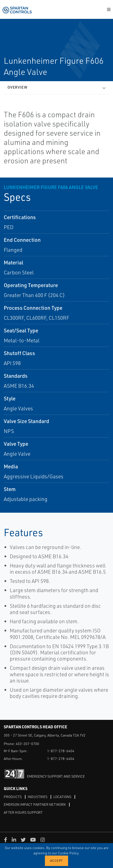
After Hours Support (23, 812)
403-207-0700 (27, 744)
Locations (62, 797)
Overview (17, 87)
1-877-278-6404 (61, 751)
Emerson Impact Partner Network (35, 804)
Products (13, 797)
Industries (38, 797)
